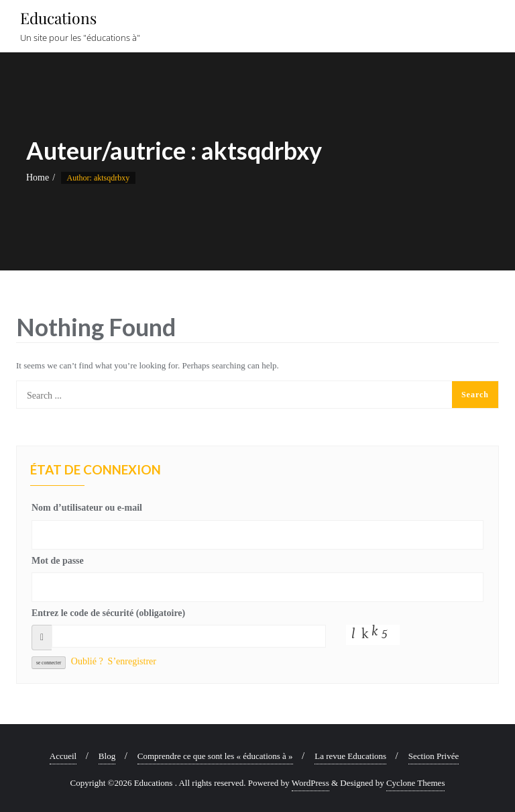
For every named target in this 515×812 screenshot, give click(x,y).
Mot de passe (58, 561)
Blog (107, 756)
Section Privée (434, 756)
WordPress (310, 783)
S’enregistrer (132, 661)
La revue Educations (350, 756)
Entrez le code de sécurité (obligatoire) (108, 613)
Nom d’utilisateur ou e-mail (87, 508)
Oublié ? (87, 661)
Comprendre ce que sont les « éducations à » (215, 756)
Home (38, 177)
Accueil (63, 756)
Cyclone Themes (416, 783)
